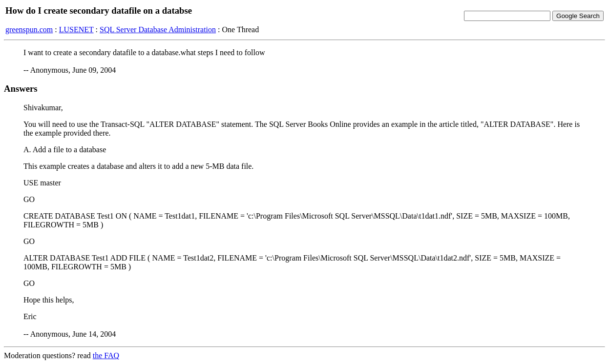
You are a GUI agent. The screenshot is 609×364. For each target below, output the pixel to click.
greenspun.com (29, 30)
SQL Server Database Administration (158, 30)
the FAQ (106, 355)
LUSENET (76, 30)
